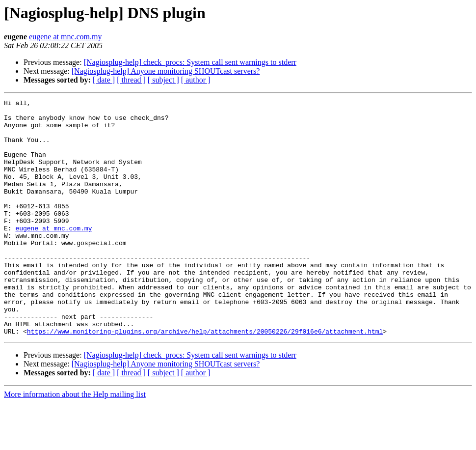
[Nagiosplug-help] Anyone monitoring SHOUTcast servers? (166, 71)
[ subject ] (163, 80)
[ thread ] (131, 80)
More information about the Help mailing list (75, 441)
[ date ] (104, 80)
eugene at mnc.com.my (65, 37)
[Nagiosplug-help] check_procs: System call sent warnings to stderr (190, 62)
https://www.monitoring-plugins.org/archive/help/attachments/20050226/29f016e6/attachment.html (205, 378)
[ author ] (196, 80)
